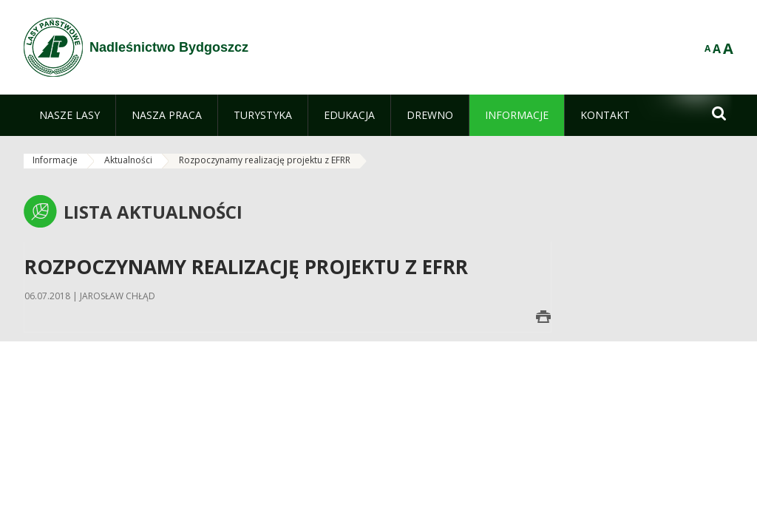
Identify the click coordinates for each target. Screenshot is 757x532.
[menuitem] (69, 115)
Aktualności (128, 160)
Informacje (55, 160)
